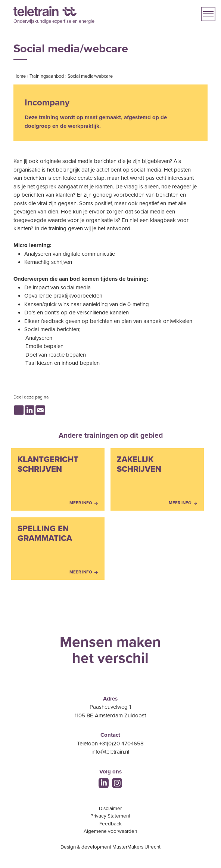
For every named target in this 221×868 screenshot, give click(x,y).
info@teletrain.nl (110, 752)
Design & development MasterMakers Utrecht (110, 847)
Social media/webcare (90, 76)
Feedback (110, 824)
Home (20, 76)
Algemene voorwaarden (110, 831)
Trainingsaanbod (47, 76)
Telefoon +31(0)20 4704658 (110, 744)
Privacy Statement (110, 816)
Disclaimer (110, 809)
